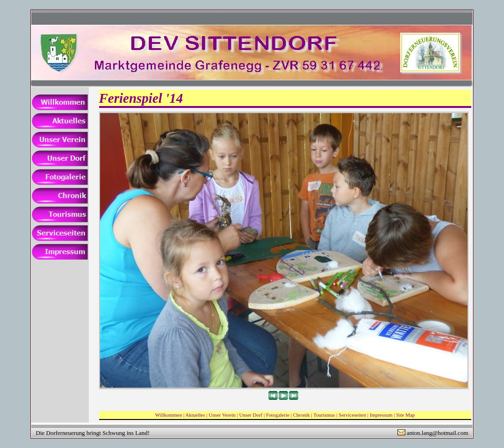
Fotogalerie (278, 415)
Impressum (381, 415)
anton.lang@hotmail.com (438, 433)
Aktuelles (195, 415)
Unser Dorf (251, 415)
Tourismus (324, 415)
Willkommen (169, 415)
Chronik (302, 415)
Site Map (405, 415)
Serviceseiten (352, 415)
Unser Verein (222, 415)
